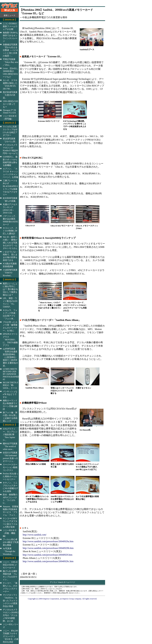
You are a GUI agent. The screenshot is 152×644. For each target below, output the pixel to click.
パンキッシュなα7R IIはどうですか (10, 394)
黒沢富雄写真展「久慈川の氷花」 (10, 95)
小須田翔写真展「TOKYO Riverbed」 (10, 273)
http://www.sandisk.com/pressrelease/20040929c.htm (48, 561)
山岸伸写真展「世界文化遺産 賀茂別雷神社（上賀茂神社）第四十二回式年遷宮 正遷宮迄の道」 (10, 357)
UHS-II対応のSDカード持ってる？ (10, 104)
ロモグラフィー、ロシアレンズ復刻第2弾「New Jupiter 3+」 (10, 434)
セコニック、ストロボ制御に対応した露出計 (10, 231)
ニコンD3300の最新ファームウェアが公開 (10, 26)
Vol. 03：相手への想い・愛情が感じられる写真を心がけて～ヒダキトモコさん (10, 243)
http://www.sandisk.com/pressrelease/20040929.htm (47, 555)
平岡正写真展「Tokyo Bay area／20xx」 (10, 62)
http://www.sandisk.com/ (35, 535)
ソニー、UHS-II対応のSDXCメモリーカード (10, 565)
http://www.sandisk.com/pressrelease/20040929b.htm (48, 548)
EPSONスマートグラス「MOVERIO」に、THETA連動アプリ (10, 340)
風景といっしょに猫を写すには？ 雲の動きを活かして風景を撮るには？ (10, 289)
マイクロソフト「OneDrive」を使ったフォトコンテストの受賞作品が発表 (10, 601)
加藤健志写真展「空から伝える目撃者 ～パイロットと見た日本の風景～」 (10, 50)
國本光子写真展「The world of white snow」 (10, 446)
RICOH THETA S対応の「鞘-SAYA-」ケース (10, 385)
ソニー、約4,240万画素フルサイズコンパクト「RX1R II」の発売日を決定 (11, 636)
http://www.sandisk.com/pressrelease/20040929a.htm (48, 541)
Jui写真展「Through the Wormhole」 (9, 551)
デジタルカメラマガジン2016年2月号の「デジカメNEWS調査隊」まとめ (11, 615)
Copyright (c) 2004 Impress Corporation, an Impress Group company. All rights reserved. (62, 599)
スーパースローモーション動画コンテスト (10, 467)
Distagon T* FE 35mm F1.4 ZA (9, 111)
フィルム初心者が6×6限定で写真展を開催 (11, 542)
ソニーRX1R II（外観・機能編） (10, 533)
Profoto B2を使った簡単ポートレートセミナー (11, 476)
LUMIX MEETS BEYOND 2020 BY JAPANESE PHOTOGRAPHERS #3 (13, 374)
